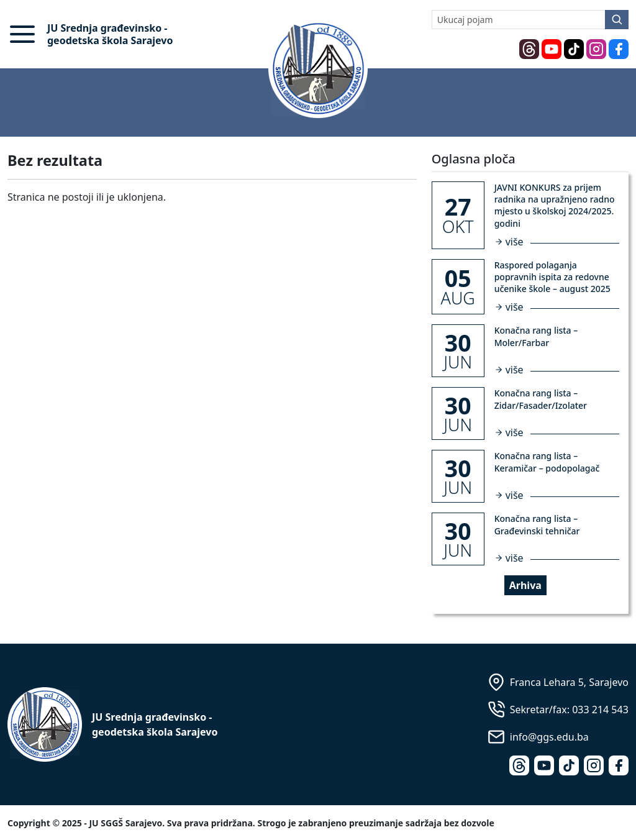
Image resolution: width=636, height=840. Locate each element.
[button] (22, 34)
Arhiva (525, 585)
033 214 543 (600, 710)
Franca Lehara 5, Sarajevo (569, 682)
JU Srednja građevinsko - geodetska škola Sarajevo (110, 34)
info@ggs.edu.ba (549, 737)
